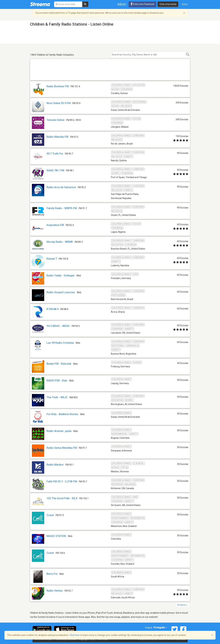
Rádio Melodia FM (57, 137)
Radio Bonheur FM (58, 86)
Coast (50, 515)
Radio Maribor (55, 465)
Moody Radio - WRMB (60, 242)
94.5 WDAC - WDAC (58, 326)
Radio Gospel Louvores (61, 292)
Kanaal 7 (52, 259)
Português (160, 628)
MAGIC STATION (56, 536)
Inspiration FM (55, 225)
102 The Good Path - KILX (62, 498)
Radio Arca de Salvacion (61, 187)
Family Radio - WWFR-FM (62, 208)
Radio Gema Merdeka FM (62, 448)
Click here (75, 635)
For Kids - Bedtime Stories (62, 414)
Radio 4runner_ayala (59, 431)
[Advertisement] (110, 80)
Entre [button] (185, 4)
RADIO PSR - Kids (57, 381)
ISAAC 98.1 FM (55, 170)
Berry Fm (52, 574)
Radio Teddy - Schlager (61, 275)
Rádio (122, 4)
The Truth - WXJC (57, 397)
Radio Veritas (55, 591)
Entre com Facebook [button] (142, 4)
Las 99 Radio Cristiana (60, 343)
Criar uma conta (168, 4)
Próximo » (182, 605)
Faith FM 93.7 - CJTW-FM (62, 481)
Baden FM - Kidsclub (59, 364)
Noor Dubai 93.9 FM (59, 103)
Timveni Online (55, 120)
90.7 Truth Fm (55, 154)
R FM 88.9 (52, 309)
